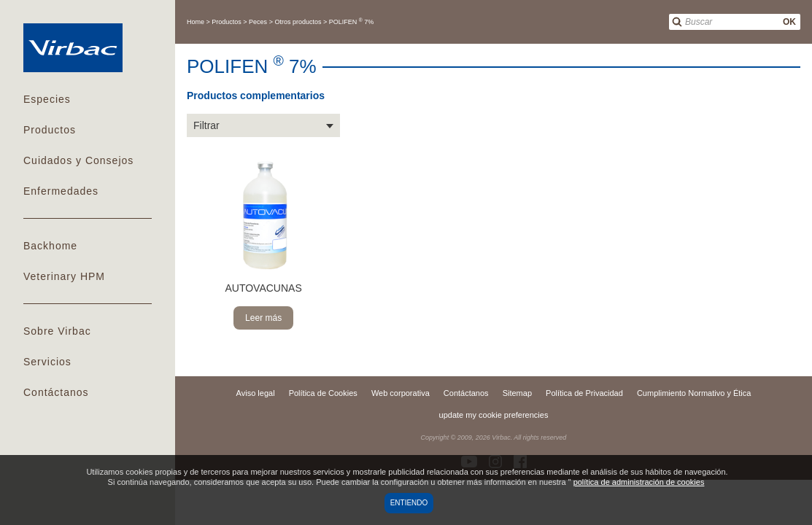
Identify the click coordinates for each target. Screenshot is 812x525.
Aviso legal (256, 393)
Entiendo (409, 503)
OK (789, 22)
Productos (50, 130)
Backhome (50, 246)
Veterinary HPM (64, 276)
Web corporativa (401, 393)
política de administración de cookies (639, 482)
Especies (47, 99)
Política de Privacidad (584, 393)
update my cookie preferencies (494, 415)
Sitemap (517, 393)
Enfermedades (61, 191)
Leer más (263, 318)
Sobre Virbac (57, 331)
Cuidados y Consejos (78, 160)
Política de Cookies (323, 393)
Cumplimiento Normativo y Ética (694, 393)
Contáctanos (56, 392)
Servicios (47, 362)
